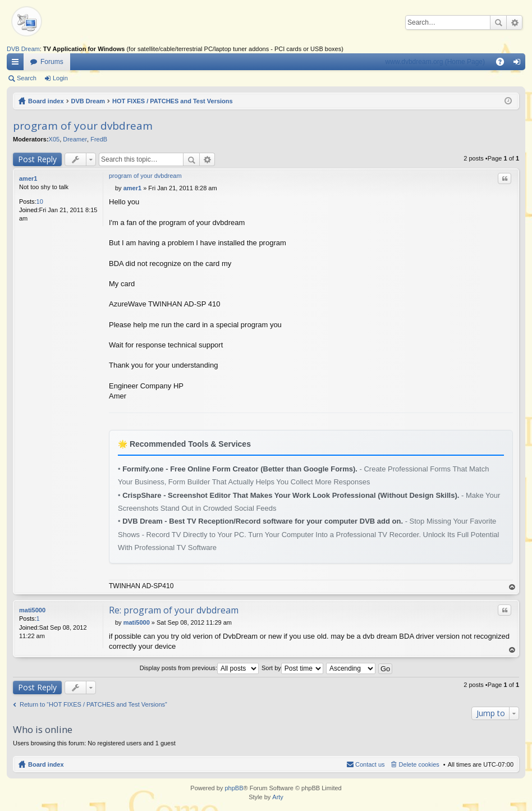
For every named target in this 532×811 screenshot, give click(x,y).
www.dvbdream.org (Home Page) (435, 62)
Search (498, 22)
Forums (52, 62)
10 (40, 201)
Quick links (17, 64)
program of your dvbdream (83, 126)
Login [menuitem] (519, 64)
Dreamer (75, 139)
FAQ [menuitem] (504, 64)
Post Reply (37, 159)
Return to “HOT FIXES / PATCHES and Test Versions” (93, 704)
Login (60, 78)
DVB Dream (23, 49)
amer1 (28, 178)
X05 (54, 139)
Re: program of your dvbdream (174, 610)
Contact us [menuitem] (370, 764)
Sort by (292, 668)
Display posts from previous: (199, 668)
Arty (278, 797)
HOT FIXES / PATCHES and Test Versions (173, 101)
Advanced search (514, 22)
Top (512, 587)
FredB (99, 139)
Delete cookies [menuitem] (419, 764)
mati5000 (32, 610)
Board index (46, 101)
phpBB (234, 788)
